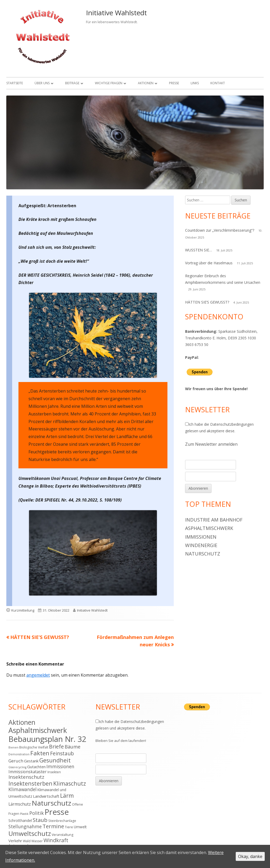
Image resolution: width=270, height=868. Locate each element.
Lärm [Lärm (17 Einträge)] (67, 795)
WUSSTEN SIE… (199, 250)
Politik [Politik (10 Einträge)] (37, 813)
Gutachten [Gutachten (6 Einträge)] (36, 767)
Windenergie (201, 545)
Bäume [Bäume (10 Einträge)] (73, 747)
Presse (174, 83)
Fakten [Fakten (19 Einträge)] (40, 753)
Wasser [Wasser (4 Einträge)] (37, 841)
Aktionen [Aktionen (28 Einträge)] (22, 722)
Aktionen (146, 83)
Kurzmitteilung (23, 610)
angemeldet (38, 675)
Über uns (42, 83)
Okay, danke (250, 856)
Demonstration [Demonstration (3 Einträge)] (19, 754)
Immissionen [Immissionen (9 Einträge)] (60, 766)
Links (195, 83)
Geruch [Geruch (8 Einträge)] (16, 761)
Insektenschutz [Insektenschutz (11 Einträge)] (26, 777)
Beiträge (72, 83)
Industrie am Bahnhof (214, 520)
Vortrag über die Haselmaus (209, 263)
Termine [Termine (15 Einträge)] (53, 826)
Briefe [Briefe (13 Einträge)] (56, 747)
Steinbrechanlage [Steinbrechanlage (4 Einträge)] (62, 821)
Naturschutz (203, 554)
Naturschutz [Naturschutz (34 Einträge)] (51, 803)
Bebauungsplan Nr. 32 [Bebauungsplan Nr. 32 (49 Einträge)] (47, 739)
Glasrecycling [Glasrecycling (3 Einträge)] (17, 767)
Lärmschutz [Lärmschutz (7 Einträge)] (20, 804)
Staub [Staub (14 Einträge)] (40, 820)
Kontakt (218, 83)
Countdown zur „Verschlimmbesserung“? (220, 230)
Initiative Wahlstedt (116, 13)
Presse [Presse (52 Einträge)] (57, 812)
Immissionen (201, 537)
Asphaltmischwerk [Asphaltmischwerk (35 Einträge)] (38, 730)
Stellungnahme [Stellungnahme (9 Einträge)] (25, 826)
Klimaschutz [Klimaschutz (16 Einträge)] (70, 783)
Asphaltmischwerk (209, 528)
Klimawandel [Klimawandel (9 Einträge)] (23, 789)
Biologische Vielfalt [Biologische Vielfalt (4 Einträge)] (34, 747)
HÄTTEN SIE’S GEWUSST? (207, 302)
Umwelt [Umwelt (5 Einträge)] (80, 827)
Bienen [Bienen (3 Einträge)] (13, 747)
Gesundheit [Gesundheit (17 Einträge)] (55, 760)
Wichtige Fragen (109, 83)
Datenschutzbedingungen (232, 424)
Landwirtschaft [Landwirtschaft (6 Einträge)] (46, 796)
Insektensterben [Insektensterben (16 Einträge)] (30, 783)
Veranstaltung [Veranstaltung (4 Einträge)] (62, 835)
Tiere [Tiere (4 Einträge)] (69, 827)
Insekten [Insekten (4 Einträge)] (54, 772)
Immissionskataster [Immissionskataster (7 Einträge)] (28, 772)
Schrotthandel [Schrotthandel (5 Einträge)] (20, 820)
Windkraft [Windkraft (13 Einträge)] (56, 840)
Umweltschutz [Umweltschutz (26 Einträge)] (30, 833)
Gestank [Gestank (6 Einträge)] (31, 761)
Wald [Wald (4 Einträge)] (27, 841)
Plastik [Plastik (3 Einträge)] (24, 814)
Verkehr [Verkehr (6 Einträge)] (15, 841)
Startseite (15, 83)
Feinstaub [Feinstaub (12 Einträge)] (62, 753)
